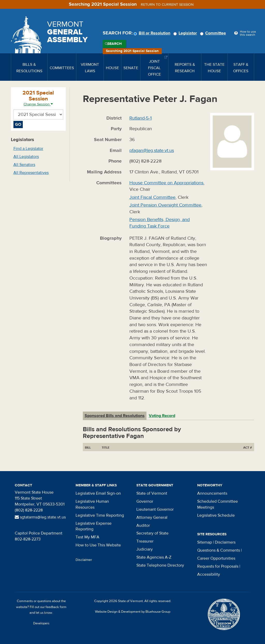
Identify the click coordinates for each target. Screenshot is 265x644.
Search (115, 44)
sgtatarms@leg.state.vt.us (40, 517)
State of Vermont (152, 493)
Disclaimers (225, 542)
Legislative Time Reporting (100, 515)
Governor (145, 501)
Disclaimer (84, 560)
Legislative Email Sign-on (98, 493)
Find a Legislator (28, 149)
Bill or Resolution (153, 33)
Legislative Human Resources (92, 504)
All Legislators (26, 157)
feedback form (56, 607)
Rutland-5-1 (141, 118)
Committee (214, 33)
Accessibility (209, 574)
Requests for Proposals (218, 566)
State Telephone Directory (160, 565)
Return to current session (167, 5)
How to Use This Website (98, 545)
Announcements (212, 493)
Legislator (186, 33)
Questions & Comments (219, 550)
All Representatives (31, 173)
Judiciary (145, 549)
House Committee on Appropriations (166, 183)
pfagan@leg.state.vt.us (152, 151)
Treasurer (145, 541)
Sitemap (205, 542)
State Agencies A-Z (154, 557)
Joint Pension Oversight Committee (165, 205)
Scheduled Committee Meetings (218, 504)
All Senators (24, 165)
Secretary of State (152, 533)
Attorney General (152, 517)
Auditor (143, 525)
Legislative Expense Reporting (94, 526)
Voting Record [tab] (162, 416)
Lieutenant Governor (155, 509)
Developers (41, 623)
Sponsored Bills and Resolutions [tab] (115, 416)
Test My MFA (87, 537)
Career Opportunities (216, 558)
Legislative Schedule (216, 515)
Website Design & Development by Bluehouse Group (133, 612)
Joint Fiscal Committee (152, 197)
